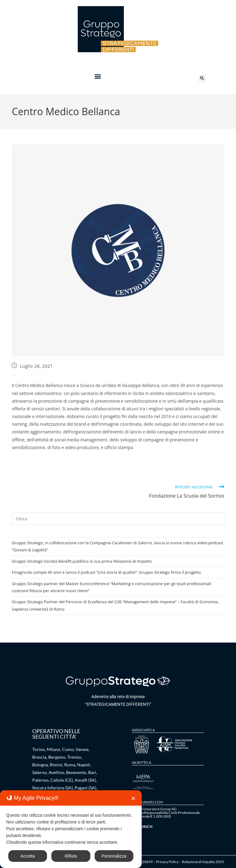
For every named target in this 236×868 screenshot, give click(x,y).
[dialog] (71, 829)
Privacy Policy (167, 862)
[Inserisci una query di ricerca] (118, 519)
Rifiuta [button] (71, 856)
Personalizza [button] (114, 856)
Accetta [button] (28, 856)
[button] (98, 76)
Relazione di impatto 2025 (203, 862)
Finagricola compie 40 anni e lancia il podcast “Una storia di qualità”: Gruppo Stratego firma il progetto (106, 572)
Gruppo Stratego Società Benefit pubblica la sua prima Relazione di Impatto (82, 561)
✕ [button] (133, 799)
